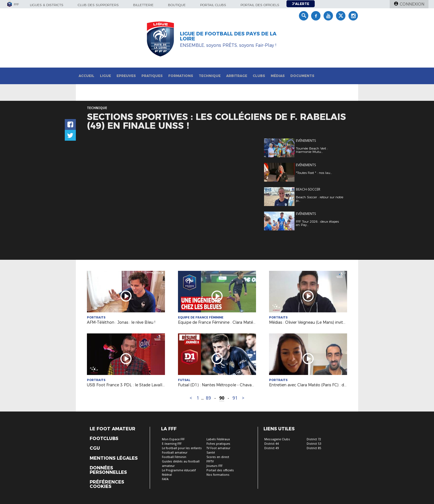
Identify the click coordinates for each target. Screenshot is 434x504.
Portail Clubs (213, 5)
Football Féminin (174, 457)
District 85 (314, 448)
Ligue (105, 76)
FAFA (165, 479)
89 (208, 398)
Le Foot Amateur (113, 429)
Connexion (412, 4)
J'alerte (301, 4)
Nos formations (218, 475)
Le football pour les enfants (182, 448)
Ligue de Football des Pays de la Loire (228, 36)
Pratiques (152, 76)
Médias (278, 76)
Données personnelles (108, 470)
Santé (211, 453)
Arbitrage (237, 76)
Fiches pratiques (218, 444)
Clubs (259, 76)
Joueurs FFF (215, 466)
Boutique (177, 5)
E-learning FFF (172, 444)
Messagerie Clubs (277, 439)
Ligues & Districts (47, 5)
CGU (95, 448)
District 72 (314, 439)
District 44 (272, 444)
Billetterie (143, 5)
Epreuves (126, 76)
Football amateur (175, 453)
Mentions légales (114, 458)
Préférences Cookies (107, 484)
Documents (302, 76)
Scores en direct (218, 457)
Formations (181, 76)
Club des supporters (98, 5)
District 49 (272, 448)
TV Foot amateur (218, 448)
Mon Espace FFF (173, 439)
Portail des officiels (260, 5)
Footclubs (104, 439)
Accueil (86, 76)
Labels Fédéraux (218, 439)
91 (235, 398)
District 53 (314, 444)
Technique (210, 76)
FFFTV (210, 461)
